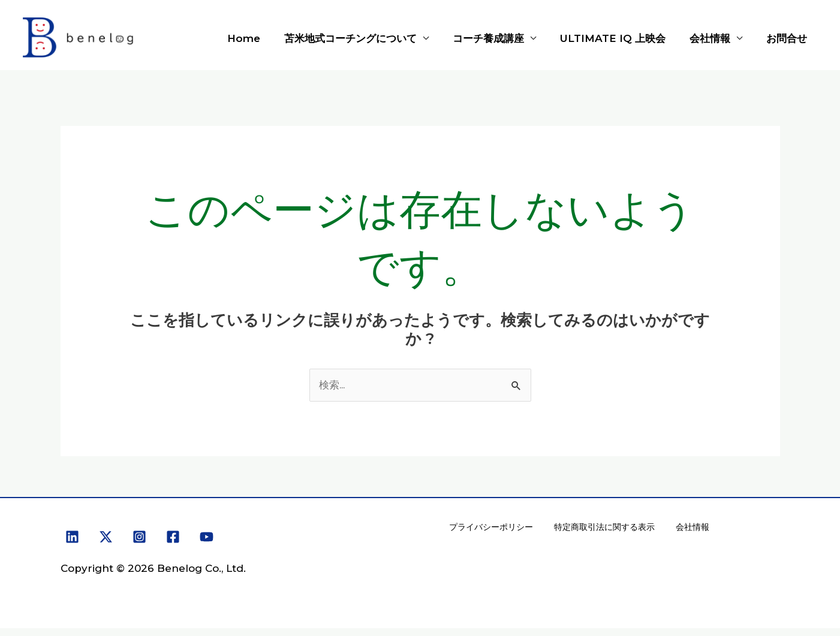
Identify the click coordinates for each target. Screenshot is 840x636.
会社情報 (715, 38)
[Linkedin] (72, 537)
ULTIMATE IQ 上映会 (622, 38)
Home (264, 38)
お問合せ (788, 38)
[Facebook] (173, 537)
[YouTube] (207, 537)
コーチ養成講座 (501, 38)
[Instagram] (139, 537)
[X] (106, 537)
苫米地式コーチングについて (367, 38)
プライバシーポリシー (490, 531)
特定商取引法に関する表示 (602, 531)
